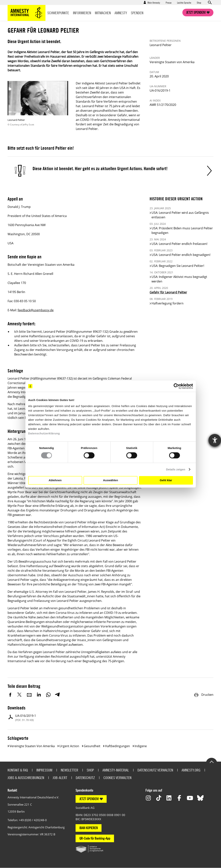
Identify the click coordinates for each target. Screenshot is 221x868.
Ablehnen (55, 480)
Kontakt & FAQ (18, 770)
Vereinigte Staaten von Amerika (32, 746)
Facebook (10, 695)
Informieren (82, 13)
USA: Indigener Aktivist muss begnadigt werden (179, 279)
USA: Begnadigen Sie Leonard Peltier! (178, 266)
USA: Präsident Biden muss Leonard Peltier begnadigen (182, 230)
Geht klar (166, 480)
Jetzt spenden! (196, 12)
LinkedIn (39, 695)
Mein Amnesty (154, 2)
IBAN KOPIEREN (89, 828)
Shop (199, 2)
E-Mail (29, 695)
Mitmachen (103, 13)
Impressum (44, 770)
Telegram (57, 695)
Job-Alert (60, 778)
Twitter (20, 695)
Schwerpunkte (58, 13)
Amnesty (121, 13)
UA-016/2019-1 (26, 718)
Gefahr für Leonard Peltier (168, 292)
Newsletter (70, 770)
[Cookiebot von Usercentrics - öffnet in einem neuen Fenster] (176, 386)
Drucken (204, 695)
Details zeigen (176, 469)
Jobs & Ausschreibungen (26, 778)
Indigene (141, 746)
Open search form (210, 2)
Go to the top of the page (212, 762)
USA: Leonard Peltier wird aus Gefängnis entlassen (180, 215)
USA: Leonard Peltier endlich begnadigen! (181, 255)
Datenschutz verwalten (155, 770)
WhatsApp (48, 695)
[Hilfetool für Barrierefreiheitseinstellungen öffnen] (215, 440)
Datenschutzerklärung (44, 433)
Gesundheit (92, 746)
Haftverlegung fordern (168, 303)
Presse (169, 2)
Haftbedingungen (117, 746)
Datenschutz (85, 778)
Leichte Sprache (184, 2)
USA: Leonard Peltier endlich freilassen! (179, 244)
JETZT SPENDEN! (89, 799)
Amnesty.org (191, 770)
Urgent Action (69, 746)
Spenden (137, 13)
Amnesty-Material (116, 770)
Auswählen (110, 480)
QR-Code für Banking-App (95, 838)
